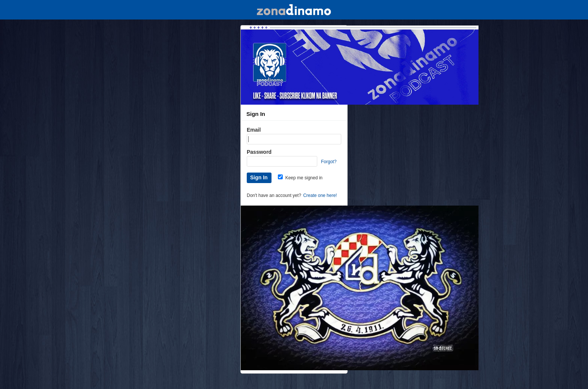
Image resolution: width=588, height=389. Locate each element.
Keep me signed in (300, 178)
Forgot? (329, 162)
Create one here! (320, 195)
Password (259, 152)
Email (254, 130)
